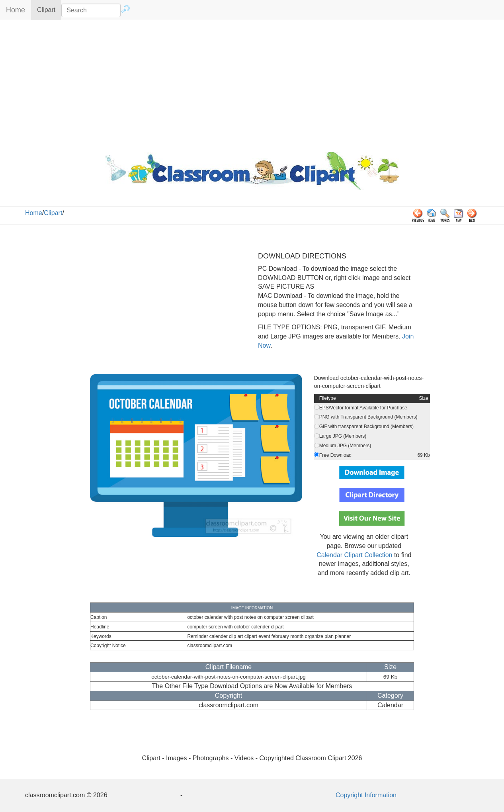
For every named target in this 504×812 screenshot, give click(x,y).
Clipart (49, 9)
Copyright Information (366, 795)
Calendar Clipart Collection (354, 555)
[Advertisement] (252, 84)
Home (16, 10)
